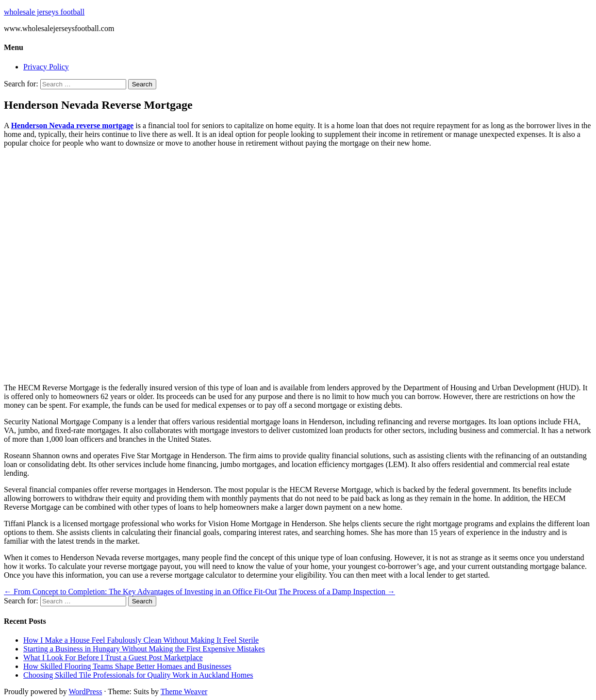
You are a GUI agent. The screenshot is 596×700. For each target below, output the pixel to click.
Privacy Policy (46, 67)
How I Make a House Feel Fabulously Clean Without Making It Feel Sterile (141, 640)
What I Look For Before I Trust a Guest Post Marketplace (113, 658)
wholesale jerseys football (44, 12)
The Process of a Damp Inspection (337, 592)
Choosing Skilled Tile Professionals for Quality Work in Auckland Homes (138, 675)
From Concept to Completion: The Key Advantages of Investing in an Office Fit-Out (140, 592)
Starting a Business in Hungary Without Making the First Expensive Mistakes (144, 649)
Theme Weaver (184, 692)
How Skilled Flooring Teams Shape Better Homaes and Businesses (127, 666)
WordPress (85, 692)
